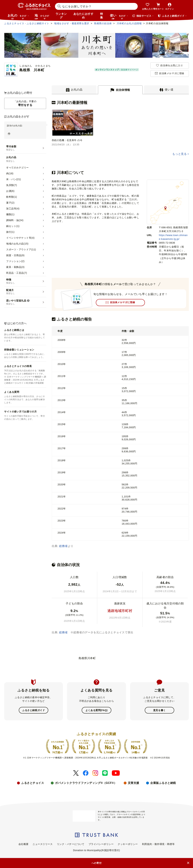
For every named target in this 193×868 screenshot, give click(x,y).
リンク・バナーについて (71, 844)
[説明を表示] (28, 301)
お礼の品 (18, 17)
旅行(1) (10, 232)
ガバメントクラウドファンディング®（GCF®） (86, 783)
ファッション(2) (15, 261)
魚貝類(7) (12, 185)
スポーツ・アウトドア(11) (21, 249)
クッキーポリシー (128, 844)
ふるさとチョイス (33, 783)
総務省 (63, 546)
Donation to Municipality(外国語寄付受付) (96, 850)
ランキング (61, 16)
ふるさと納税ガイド (34, 710)
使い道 (119, 17)
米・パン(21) (14, 179)
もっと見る (179, 154)
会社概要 (23, 844)
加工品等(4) (13, 209)
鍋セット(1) (13, 226)
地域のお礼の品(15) (17, 244)
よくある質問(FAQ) (96, 710)
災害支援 (134, 783)
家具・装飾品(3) (15, 267)
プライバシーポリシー (101, 844)
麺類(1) (10, 214)
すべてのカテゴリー (17, 168)
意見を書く (159, 710)
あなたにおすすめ (83, 16)
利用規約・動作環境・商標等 (158, 844)
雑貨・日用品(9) (15, 255)
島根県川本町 (87, 658)
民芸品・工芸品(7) (17, 273)
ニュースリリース (43, 844)
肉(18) (10, 173)
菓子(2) (10, 203)
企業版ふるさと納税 (163, 783)
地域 (42, 17)
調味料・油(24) (15, 220)
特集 (102, 16)
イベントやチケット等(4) (20, 238)
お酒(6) (10, 191)
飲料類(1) (12, 197)
